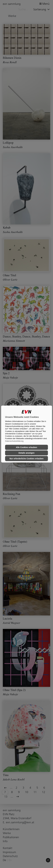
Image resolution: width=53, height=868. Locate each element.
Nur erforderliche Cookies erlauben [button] (26, 459)
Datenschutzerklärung (14, 441)
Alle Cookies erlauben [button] (26, 447)
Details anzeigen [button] (26, 453)
